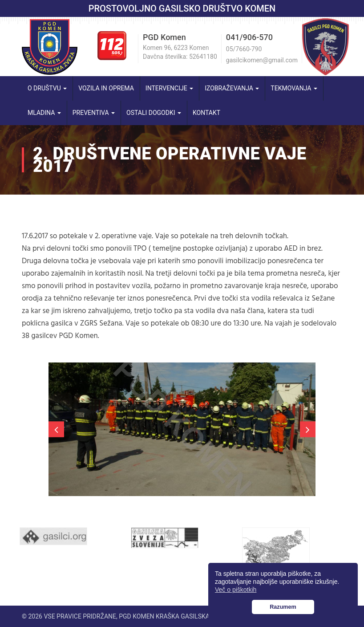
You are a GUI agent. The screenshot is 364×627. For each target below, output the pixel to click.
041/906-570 (249, 37)
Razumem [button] (283, 607)
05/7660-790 (244, 49)
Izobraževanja (232, 88)
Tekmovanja (294, 88)
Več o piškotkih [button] (236, 590)
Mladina (44, 113)
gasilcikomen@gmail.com (262, 60)
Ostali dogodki (154, 113)
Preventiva (94, 113)
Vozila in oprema (106, 88)
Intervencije (169, 88)
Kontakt (206, 113)
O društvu (47, 88)
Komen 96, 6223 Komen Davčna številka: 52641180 (180, 52)
